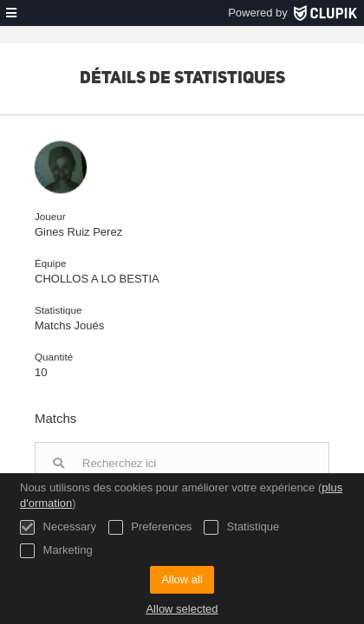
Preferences (150, 527)
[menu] (11, 13)
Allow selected (182, 609)
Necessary (58, 527)
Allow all (182, 579)
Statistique (241, 527)
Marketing (56, 551)
